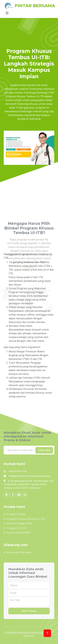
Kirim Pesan (29, 611)
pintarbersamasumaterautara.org (25, 632)
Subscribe (44, 450)
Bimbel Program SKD (19, 523)
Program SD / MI (16, 528)
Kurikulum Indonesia (19, 552)
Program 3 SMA (16, 514)
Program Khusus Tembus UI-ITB (26, 519)
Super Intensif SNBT (18, 533)
